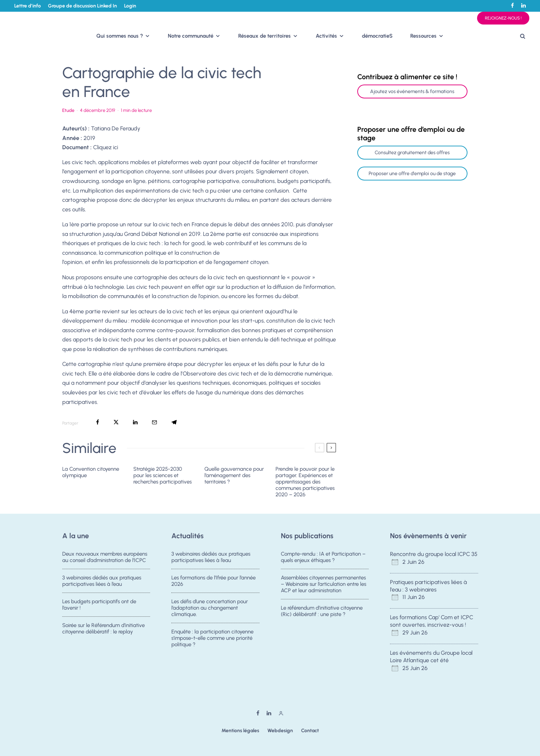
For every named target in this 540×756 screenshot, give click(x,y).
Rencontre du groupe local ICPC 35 (434, 554)
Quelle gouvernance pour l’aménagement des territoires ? (234, 475)
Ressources (423, 36)
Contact (310, 731)
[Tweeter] (116, 422)
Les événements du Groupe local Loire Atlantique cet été (431, 657)
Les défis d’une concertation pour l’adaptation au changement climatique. (210, 609)
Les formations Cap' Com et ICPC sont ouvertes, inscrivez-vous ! (432, 621)
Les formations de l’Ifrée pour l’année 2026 (213, 581)
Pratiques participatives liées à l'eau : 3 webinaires (428, 586)
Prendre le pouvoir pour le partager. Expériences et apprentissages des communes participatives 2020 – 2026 (305, 482)
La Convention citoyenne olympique (91, 472)
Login (130, 6)
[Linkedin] (523, 6)
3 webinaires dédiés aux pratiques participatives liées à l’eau (102, 581)
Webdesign (280, 731)
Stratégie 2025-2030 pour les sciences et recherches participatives (162, 475)
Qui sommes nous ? (120, 36)
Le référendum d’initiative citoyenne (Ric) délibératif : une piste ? (322, 612)
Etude (68, 110)
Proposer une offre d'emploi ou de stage (412, 174)
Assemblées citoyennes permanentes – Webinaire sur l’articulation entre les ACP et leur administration (324, 584)
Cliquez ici (106, 147)
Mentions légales (240, 731)
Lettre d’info (28, 6)
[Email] (154, 422)
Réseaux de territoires (264, 36)
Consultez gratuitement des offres (412, 153)
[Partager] (98, 422)
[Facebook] (512, 6)
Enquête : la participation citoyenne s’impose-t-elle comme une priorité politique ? (212, 641)
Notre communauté (191, 36)
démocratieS (377, 36)
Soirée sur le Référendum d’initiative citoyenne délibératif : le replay (103, 631)
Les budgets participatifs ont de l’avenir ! (99, 605)
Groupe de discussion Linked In (82, 6)
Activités (326, 36)
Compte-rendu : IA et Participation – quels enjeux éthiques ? (323, 557)
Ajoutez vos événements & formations (412, 91)
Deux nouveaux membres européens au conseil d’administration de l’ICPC (105, 557)
